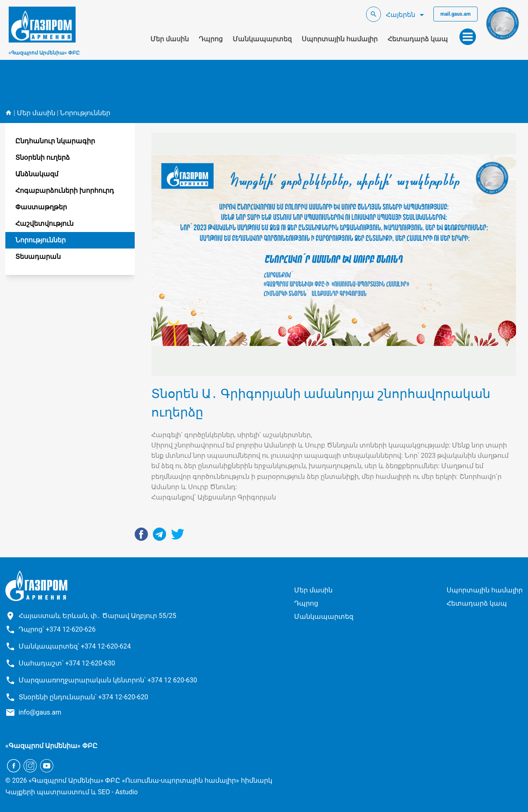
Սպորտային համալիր (340, 39)
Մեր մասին (170, 39)
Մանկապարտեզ (262, 39)
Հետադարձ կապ (418, 39)
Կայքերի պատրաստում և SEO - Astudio (72, 792)
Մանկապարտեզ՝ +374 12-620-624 (75, 646)
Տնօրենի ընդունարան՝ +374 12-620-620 (83, 697)
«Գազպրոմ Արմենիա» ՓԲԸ (44, 53)
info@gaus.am (40, 712)
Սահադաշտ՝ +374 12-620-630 (67, 663)
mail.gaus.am (455, 14)
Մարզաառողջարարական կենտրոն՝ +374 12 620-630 (108, 680)
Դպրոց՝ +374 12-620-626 (57, 629)
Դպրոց (211, 39)
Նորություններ (85, 113)
